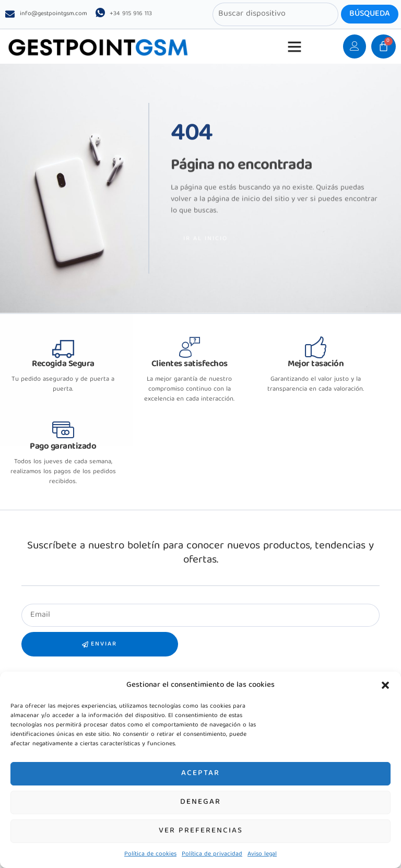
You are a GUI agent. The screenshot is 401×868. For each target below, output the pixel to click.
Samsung (37, 666)
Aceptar (200, 773)
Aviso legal (262, 854)
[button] (385, 685)
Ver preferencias (201, 831)
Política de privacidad (212, 854)
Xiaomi (33, 653)
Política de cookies (150, 854)
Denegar (200, 802)
